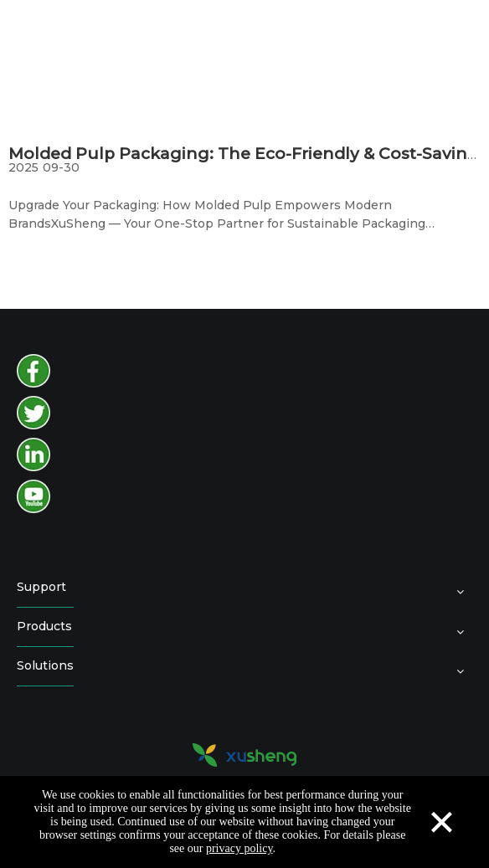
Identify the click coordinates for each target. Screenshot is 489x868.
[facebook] (33, 371)
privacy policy (239, 848)
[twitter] (33, 413)
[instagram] (33, 455)
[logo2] (244, 755)
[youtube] (33, 496)
